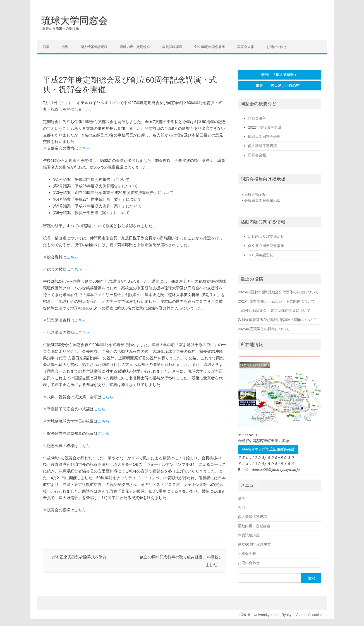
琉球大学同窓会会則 (264, 137)
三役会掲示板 (255, 194)
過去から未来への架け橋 (61, 28)
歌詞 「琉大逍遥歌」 (279, 75)
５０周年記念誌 (261, 255)
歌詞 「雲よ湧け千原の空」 (280, 86)
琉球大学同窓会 (75, 20)
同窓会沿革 (257, 118)
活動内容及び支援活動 (266, 237)
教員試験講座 (172, 47)
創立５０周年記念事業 (266, 246)
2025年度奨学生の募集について (264, 329)
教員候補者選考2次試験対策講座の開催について (277, 320)
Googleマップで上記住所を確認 (268, 449)
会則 (65, 47)
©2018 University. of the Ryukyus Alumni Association (283, 615)
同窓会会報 (246, 47)
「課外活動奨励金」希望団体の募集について (274, 310)
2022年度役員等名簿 (264, 127)
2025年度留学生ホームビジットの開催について (276, 301)
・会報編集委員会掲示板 (261, 201)
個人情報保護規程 (94, 47)
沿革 (46, 47)
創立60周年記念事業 (209, 47)
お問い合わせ (276, 47)
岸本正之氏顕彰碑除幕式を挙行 (77, 557)
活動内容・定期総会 (135, 47)
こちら (84, 148)
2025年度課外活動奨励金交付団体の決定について (278, 292)
